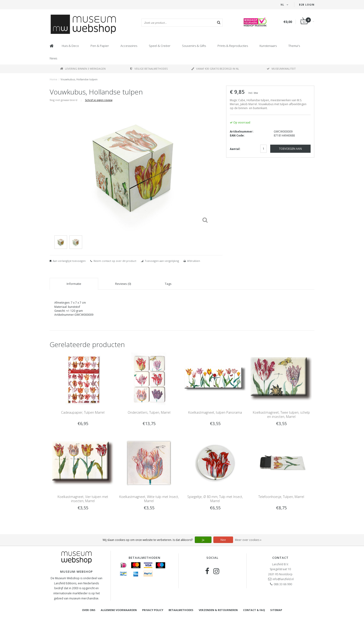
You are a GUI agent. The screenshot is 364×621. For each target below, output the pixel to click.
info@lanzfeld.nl (283, 579)
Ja (203, 540)
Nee (223, 540)
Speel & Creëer (160, 46)
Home (54, 79)
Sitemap (276, 610)
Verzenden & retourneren (218, 610)
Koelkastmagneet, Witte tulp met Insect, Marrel (149, 499)
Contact (280, 558)
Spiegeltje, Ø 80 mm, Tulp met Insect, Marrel (215, 499)
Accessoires (129, 46)
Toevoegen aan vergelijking (162, 261)
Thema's (294, 46)
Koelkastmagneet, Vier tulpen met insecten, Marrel (83, 499)
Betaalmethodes (181, 610)
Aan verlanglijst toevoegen (69, 261)
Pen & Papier (100, 46)
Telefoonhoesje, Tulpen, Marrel (281, 497)
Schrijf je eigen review (99, 100)
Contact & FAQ (254, 610)
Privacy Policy (153, 610)
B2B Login (307, 5)
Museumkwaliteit (281, 69)
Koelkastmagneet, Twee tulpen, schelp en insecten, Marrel (281, 415)
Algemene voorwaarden (119, 610)
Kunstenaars (268, 46)
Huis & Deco (70, 46)
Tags (168, 284)
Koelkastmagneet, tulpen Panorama (215, 412)
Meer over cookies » (248, 540)
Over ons (89, 610)
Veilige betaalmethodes (149, 69)
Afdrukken (194, 261)
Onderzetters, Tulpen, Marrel (149, 412)
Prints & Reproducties (233, 46)
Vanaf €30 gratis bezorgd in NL (215, 69)
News (53, 58)
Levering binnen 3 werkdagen (83, 69)
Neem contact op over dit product (115, 261)
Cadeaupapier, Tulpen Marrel (83, 412)
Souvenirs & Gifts (194, 46)
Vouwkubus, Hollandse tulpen (79, 79)
